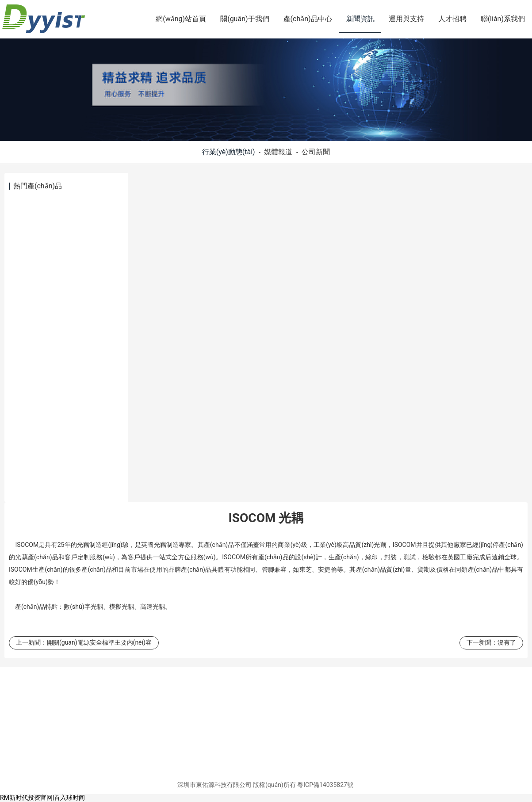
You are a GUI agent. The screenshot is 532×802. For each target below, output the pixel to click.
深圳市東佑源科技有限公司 (214, 785)
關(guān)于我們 (245, 19)
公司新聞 (316, 152)
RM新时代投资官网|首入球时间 (42, 798)
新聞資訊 (360, 19)
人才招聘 (452, 19)
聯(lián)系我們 (503, 19)
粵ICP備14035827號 (325, 785)
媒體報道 (278, 152)
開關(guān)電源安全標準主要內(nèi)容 (99, 642)
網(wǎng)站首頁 (181, 19)
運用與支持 (406, 19)
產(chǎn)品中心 (308, 19)
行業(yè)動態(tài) (229, 152)
